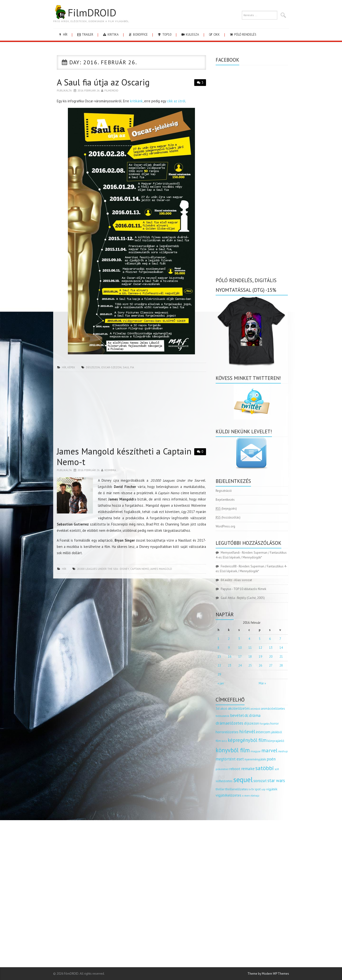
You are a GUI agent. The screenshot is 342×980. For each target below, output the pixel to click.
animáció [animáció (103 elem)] (255, 709)
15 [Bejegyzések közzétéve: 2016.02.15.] (219, 657)
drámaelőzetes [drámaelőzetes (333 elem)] (229, 723)
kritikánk (136, 101)
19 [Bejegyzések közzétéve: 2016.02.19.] (260, 657)
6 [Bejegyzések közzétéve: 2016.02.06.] (270, 639)
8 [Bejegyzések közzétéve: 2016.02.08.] (218, 648)
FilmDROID (85, 13)
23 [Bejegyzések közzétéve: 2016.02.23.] (230, 665)
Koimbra (110, 470)
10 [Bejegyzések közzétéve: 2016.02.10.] (240, 648)
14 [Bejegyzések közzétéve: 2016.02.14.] (281, 648)
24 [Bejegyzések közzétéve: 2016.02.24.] (240, 665)
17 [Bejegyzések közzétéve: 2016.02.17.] (240, 657)
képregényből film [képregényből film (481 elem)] (247, 740)
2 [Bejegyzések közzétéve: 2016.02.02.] (229, 639)
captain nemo (140, 569)
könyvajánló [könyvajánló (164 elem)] (276, 741)
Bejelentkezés (225, 500)
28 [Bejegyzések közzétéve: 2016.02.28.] (281, 665)
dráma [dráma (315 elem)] (255, 715)
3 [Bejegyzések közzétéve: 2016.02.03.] (239, 639)
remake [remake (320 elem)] (248, 769)
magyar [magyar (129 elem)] (256, 751)
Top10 (164, 35)
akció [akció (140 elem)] (224, 708)
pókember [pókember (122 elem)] (222, 769)
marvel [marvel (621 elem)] (269, 750)
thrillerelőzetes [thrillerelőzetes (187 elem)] (237, 789)
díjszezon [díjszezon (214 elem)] (252, 723)
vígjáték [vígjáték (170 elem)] (272, 789)
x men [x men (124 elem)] (246, 795)
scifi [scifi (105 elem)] (277, 769)
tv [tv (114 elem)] (250, 789)
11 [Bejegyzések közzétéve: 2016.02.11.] (250, 648)
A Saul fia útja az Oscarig (103, 82)
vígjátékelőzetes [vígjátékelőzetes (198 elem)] (229, 795)
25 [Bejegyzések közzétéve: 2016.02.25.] (250, 665)
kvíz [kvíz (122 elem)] (224, 741)
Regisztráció (224, 491)
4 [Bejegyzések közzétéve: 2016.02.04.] (249, 639)
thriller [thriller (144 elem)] (220, 789)
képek (71, 367)
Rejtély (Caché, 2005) (251, 598)
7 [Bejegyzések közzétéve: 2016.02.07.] (280, 639)
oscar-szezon (111, 367)
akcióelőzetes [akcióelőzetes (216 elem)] (239, 708)
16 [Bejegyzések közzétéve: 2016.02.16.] (230, 657)
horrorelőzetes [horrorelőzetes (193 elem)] (227, 732)
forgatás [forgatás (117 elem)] (265, 724)
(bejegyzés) (226, 509)
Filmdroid (111, 90)
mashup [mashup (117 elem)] (283, 751)
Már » (262, 683)
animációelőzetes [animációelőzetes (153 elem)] (273, 709)
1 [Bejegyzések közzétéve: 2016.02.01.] (218, 639)
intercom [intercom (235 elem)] (263, 732)
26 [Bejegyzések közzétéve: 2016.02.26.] (260, 665)
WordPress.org (225, 526)
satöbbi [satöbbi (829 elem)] (265, 768)
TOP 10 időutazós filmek (250, 589)
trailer (85, 35)
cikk (214, 35)
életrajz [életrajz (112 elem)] (255, 796)
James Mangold (161, 569)
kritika (111, 35)
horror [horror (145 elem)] (274, 724)
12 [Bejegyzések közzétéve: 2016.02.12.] (260, 648)
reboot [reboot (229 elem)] (235, 769)
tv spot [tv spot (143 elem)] (256, 789)
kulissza (190, 35)
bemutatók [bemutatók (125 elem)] (223, 716)
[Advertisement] (131, 410)
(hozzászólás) (228, 517)
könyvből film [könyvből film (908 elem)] (233, 750)
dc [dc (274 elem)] (246, 715)
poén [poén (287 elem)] (271, 759)
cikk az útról (176, 101)
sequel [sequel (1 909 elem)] (243, 779)
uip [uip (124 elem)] (263, 789)
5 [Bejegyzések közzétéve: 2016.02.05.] (260, 639)
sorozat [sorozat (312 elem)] (260, 781)
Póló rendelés (243, 35)
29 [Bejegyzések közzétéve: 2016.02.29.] (219, 674)
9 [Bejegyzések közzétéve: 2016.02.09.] (229, 648)
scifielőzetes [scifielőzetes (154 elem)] (224, 781)
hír (63, 35)
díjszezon (93, 367)
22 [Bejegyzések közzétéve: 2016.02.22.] (219, 665)
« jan (221, 683)
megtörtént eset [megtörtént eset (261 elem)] (230, 759)
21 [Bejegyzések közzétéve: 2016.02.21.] (281, 657)
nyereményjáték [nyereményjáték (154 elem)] (255, 759)
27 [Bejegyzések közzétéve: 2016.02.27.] (271, 665)
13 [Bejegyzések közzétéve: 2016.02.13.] (271, 648)
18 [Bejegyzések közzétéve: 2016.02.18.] (250, 657)
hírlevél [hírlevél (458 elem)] (247, 731)
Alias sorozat (243, 580)
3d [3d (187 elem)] (218, 708)
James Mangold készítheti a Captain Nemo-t (124, 456)
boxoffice (138, 35)
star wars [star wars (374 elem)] (276, 780)
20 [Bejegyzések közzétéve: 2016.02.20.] (271, 657)
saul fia (128, 367)
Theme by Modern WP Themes (268, 974)
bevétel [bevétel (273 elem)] (237, 715)
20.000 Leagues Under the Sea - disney (103, 569)
